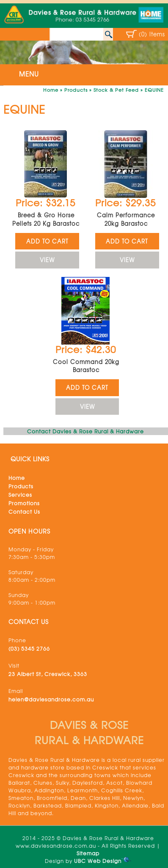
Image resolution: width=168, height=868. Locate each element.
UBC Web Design (98, 861)
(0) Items (152, 34)
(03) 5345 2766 (29, 649)
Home (51, 90)
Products (76, 90)
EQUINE (154, 90)
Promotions (24, 503)
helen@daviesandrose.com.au (51, 699)
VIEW (47, 260)
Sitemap (88, 853)
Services (20, 495)
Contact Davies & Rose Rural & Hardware (85, 431)
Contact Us (24, 512)
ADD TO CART (47, 241)
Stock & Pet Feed (116, 90)
